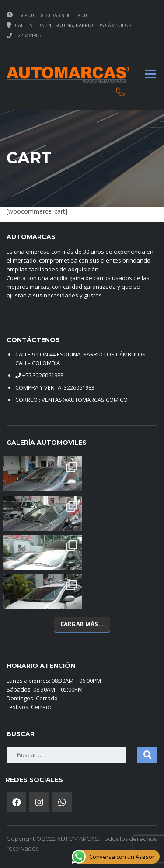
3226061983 (28, 35)
